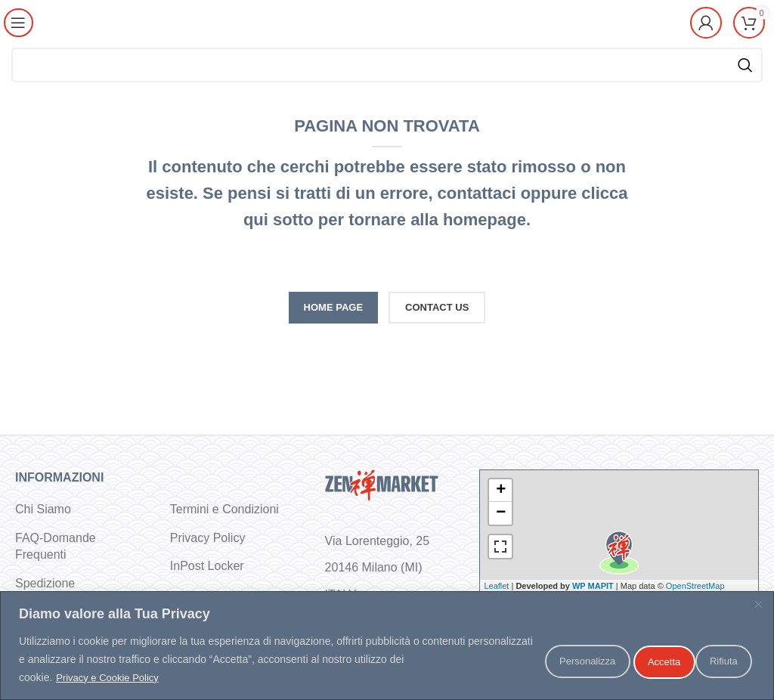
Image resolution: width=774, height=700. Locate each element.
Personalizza (537, 660)
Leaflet (496, 586)
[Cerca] (387, 65)
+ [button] (501, 491)
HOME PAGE (334, 307)
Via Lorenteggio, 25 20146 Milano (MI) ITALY (377, 567)
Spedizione (45, 583)
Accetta (715, 660)
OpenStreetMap (695, 586)
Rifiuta (633, 660)
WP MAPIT (593, 586)
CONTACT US (437, 307)
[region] (387, 646)
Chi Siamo (43, 509)
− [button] (501, 513)
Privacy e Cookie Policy (111, 678)
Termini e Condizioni (224, 509)
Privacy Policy (208, 538)
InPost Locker (207, 566)
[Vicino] (758, 605)
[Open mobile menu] (20, 23)
